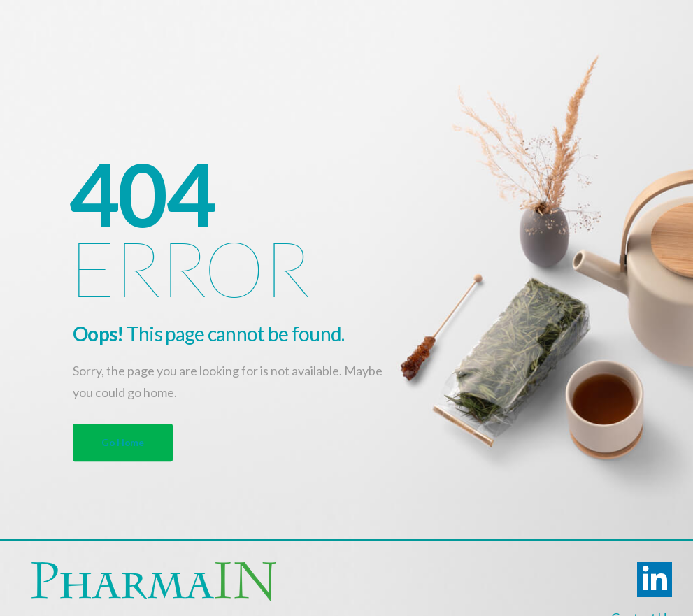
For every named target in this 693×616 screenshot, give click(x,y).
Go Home (123, 442)
